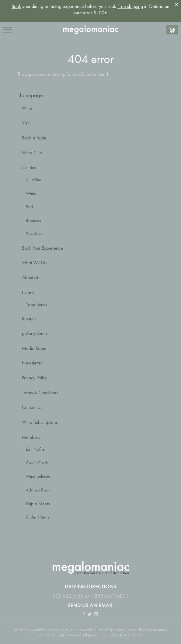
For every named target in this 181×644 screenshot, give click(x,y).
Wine (27, 108)
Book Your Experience (42, 248)
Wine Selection (39, 476)
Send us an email (90, 605)
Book (16, 6)
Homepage (30, 95)
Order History (38, 517)
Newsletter (32, 363)
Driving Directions (90, 586)
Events (28, 292)
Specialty (34, 234)
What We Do (34, 263)
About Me (31, 278)
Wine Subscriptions (40, 422)
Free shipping (130, 6)
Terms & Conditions (40, 393)
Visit (26, 123)
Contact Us (32, 407)
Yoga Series (36, 304)
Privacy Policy (35, 378)
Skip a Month (38, 503)
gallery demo (34, 333)
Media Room (34, 348)
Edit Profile (35, 449)
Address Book (38, 490)
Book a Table (34, 138)
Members (31, 437)
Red (29, 207)
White (31, 193)
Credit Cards (37, 463)
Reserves (33, 220)
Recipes (29, 318)
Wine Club (32, 153)
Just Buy (29, 167)
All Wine (33, 179)
